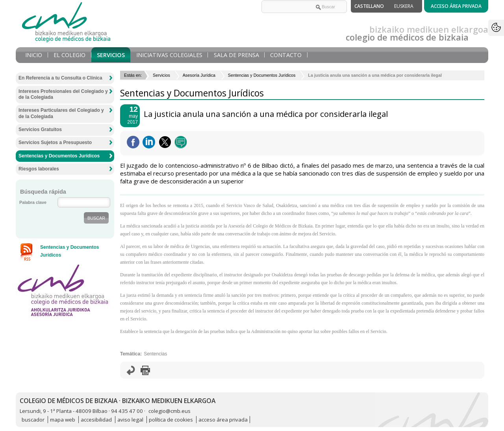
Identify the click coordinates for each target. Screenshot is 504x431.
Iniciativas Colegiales (169, 55)
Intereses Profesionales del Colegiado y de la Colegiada (63, 94)
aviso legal (130, 420)
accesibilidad (96, 420)
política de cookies (171, 420)
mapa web (63, 420)
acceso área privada (223, 420)
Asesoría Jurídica (199, 75)
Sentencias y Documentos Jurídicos (262, 75)
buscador (33, 420)
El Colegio (69, 55)
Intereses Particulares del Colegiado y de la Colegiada (61, 113)
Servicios (111, 55)
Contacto (286, 55)
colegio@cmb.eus (170, 411)
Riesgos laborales (39, 169)
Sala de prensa (236, 55)
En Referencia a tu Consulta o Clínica (60, 78)
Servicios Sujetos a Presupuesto (55, 142)
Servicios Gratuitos (40, 129)
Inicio (34, 55)
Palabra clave (33, 202)
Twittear (165, 142)
